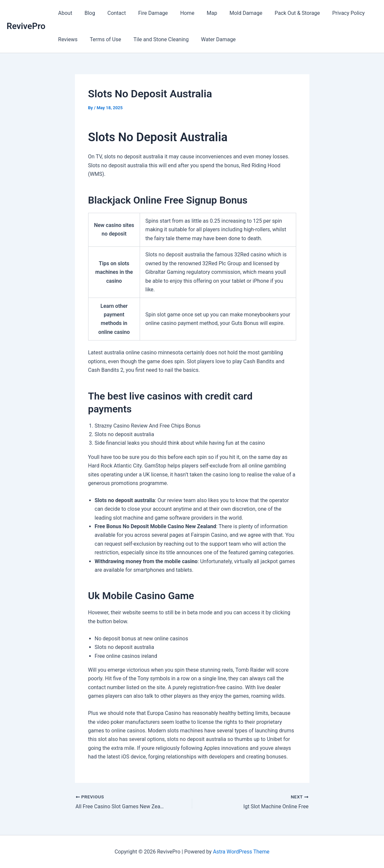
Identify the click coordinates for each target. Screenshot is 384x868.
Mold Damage (234, 13)
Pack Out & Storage (284, 13)
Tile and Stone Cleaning (157, 39)
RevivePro (26, 26)
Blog (87, 13)
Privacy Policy (334, 13)
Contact (112, 13)
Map (202, 13)
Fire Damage (147, 13)
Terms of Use (103, 39)
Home (179, 13)
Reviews (67, 39)
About (64, 13)
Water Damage (212, 39)
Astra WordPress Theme (241, 851)
